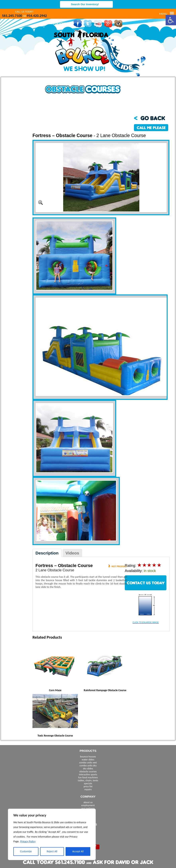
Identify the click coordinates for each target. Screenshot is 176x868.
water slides (88, 759)
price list (88, 786)
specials (88, 783)
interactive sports (88, 774)
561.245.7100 (12, 16)
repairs (88, 789)
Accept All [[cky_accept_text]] (78, 851)
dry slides (88, 768)
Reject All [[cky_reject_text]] (52, 851)
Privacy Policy (28, 841)
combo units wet (88, 762)
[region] (52, 834)
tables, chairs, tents (88, 780)
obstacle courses (88, 771)
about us (88, 802)
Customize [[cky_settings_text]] (26, 851)
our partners (88, 808)
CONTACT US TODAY (146, 583)
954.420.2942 (37, 16)
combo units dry (88, 765)
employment (88, 805)
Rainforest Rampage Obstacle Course (105, 690)
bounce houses (88, 756)
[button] (171, 20)
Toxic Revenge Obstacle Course (55, 736)
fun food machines (88, 777)
